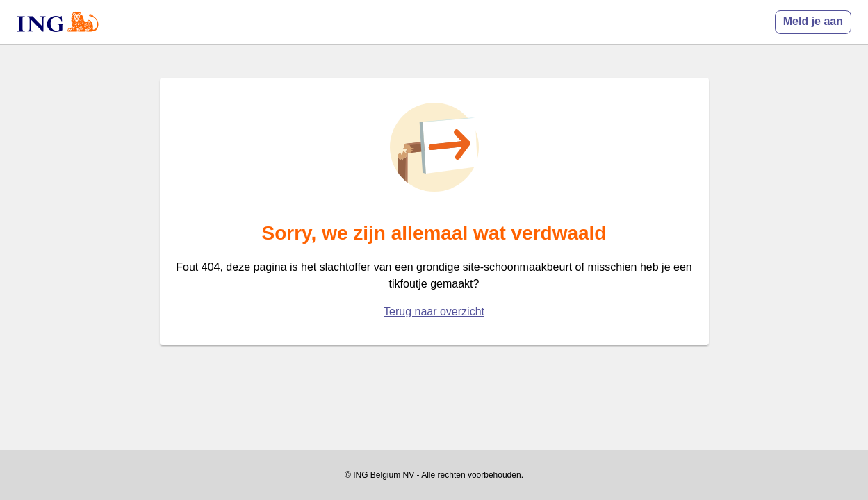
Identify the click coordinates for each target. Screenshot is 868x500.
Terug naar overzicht (434, 311)
